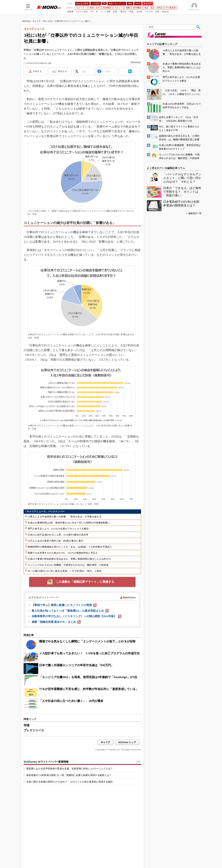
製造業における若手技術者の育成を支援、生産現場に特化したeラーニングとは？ (70, 769)
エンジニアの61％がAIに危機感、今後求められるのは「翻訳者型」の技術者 (68, 565)
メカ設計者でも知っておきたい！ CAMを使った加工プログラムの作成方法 (89, 653)
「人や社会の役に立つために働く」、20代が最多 (71, 701)
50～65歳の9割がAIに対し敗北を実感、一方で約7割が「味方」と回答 (65, 571)
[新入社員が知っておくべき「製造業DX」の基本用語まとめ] (70, 611)
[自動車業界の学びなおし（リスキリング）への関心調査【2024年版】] (76, 616)
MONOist (26, 21)
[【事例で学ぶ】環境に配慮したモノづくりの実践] (64, 605)
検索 (198, 27)
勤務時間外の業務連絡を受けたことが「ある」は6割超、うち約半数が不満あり (70, 547)
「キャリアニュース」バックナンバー (44, 511)
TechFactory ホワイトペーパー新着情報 (46, 762)
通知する (62, 71)
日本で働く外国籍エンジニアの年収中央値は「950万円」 (76, 665)
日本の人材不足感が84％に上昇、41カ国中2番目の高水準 (58, 535)
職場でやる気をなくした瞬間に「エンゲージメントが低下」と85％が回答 (87, 641)
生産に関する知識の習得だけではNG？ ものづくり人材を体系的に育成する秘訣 (70, 782)
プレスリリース (34, 730)
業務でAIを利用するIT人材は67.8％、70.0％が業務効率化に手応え (63, 553)
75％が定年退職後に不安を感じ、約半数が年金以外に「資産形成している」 (89, 689)
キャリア (37, 21)
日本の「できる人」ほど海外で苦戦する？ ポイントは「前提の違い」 (182, 192)
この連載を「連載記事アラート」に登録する (85, 582)
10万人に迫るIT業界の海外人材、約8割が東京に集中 (56, 541)
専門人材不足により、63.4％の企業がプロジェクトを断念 (58, 529)
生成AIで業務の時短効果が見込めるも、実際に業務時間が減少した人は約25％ (69, 559)
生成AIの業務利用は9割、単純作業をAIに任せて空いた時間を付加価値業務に (69, 523)
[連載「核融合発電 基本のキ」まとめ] (56, 622)
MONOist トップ (127, 742)
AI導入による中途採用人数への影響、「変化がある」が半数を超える (65, 517)
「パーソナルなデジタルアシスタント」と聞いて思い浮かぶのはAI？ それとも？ (182, 178)
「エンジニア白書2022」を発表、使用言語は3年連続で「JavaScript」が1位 (88, 677)
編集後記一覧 (195, 213)
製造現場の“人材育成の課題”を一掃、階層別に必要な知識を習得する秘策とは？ (69, 775)
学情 (26, 725)
